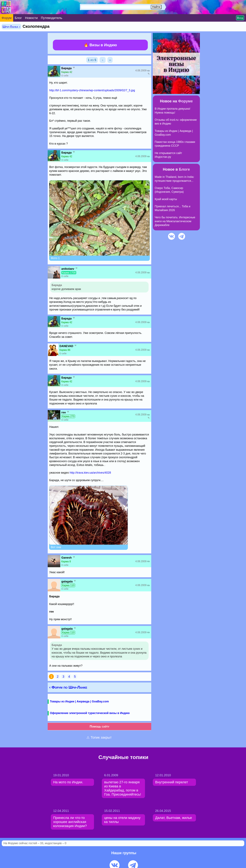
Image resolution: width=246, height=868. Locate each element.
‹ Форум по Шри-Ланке (68, 687)
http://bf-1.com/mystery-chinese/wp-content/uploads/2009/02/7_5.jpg (92, 90)
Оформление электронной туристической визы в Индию (90, 713)
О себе (65, 76)
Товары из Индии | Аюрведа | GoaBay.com (79, 701)
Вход (240, 18)
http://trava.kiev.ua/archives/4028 (90, 473)
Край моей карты (166, 199)
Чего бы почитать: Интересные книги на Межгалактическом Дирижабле (175, 221)
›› (110, 60)
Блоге (184, 169)
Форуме (185, 101)
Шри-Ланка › (11, 27)
